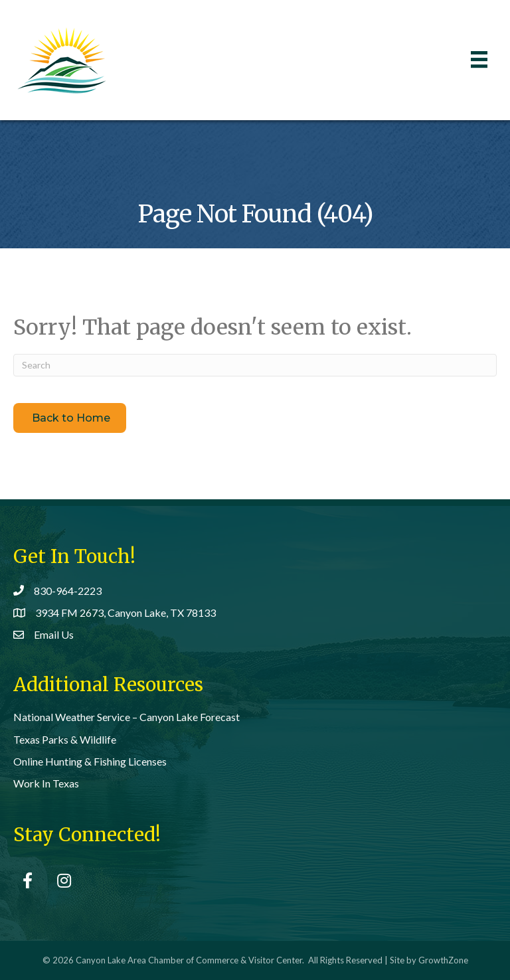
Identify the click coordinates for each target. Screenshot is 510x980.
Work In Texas (46, 783)
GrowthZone (443, 960)
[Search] (255, 365)
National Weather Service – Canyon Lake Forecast (127, 717)
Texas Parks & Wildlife (65, 739)
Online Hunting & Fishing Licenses (90, 761)
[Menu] (479, 59)
